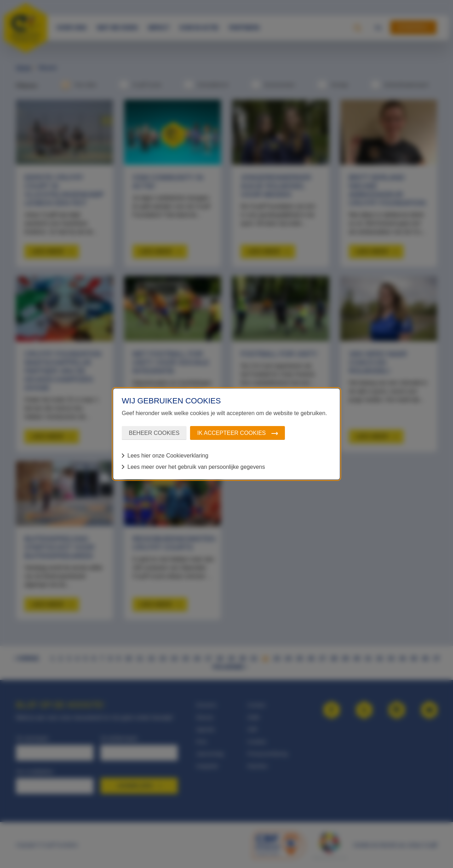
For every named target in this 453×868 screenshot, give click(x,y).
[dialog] (226, 434)
